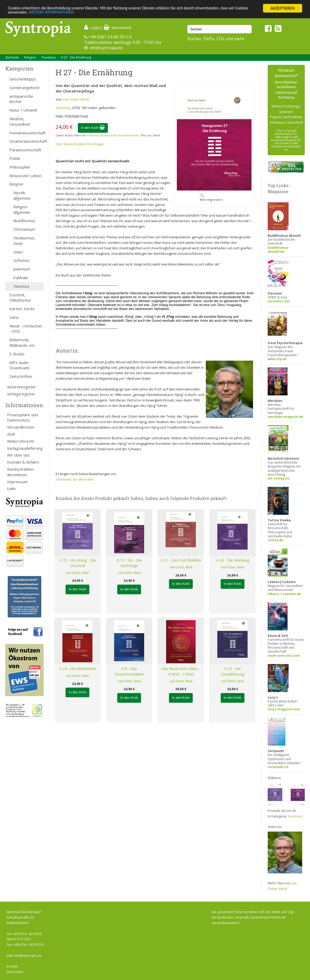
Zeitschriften (21, 376)
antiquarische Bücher (21, 99)
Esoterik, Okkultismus (20, 298)
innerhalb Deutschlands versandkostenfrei (113, 135)
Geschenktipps (23, 79)
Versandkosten (21, 427)
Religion (30, 57)
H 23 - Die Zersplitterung (232, 671)
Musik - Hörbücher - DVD (26, 329)
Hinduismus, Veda (24, 241)
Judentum (22, 269)
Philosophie (20, 167)
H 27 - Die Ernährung (76, 57)
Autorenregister (22, 387)
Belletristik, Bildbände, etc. (23, 342)
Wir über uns (18, 455)
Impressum (17, 482)
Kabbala (21, 278)
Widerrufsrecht (21, 441)
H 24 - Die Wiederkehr (78, 669)
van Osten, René (76, 99)
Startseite (12, 57)
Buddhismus (24, 221)
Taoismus (48, 57)
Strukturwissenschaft (27, 141)
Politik (15, 158)
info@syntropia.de (106, 48)
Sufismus (21, 260)
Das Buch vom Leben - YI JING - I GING (181, 671)
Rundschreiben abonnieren (20, 472)
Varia (14, 317)
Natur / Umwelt (23, 110)
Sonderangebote (25, 88)
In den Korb (93, 128)
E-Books (17, 354)
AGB (11, 434)
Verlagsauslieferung (25, 448)
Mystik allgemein (22, 195)
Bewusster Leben (25, 176)
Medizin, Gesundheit (20, 121)
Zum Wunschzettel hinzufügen (80, 144)
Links (11, 488)
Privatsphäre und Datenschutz (22, 417)
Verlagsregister (21, 394)
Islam (18, 252)
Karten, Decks (22, 309)
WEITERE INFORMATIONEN (69, 13)
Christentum (24, 229)
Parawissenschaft (25, 150)
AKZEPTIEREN (282, 8)
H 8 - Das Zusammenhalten (129, 671)
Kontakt (12, 966)
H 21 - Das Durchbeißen (181, 560)
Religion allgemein (22, 209)
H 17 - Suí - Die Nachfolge (129, 563)
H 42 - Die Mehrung (233, 560)
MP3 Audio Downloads (19, 365)
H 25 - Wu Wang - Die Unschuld (78, 563)
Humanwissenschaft (27, 133)
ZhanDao (63, 108)
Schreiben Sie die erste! (74, 479)
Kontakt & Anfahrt (23, 462)
